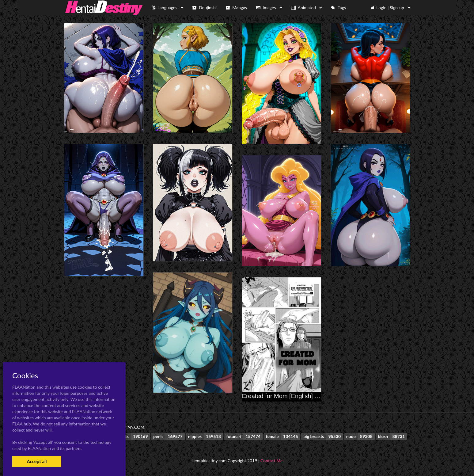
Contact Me (271, 461)
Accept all (37, 461)
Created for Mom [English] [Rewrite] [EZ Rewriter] (309, 396)
